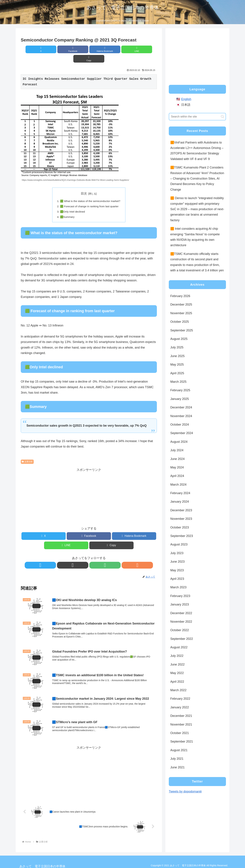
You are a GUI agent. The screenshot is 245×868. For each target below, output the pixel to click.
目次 (84, 184)
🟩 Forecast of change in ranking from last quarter (89, 197)
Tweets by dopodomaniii (185, 791)
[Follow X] (77, 557)
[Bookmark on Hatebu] (89, 49)
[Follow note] (85, 557)
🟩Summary (66, 208)
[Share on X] (43, 49)
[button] (135, 49)
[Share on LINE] (112, 49)
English (186, 99)
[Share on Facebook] (66, 49)
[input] (197, 117)
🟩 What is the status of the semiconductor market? (90, 192)
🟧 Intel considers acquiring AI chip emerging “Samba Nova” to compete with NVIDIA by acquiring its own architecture (195, 237)
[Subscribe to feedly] (93, 557)
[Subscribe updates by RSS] (101, 557)
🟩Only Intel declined (72, 203)
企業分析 (27, 453)
